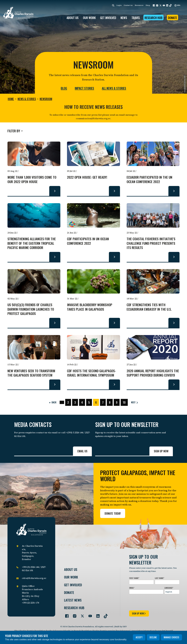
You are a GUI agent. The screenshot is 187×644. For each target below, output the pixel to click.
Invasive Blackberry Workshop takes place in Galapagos (90, 307)
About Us (71, 569)
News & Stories (27, 99)
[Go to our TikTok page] (105, 615)
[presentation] (150, 602)
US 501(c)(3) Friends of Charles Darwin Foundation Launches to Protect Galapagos (31, 309)
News (124, 18)
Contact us (128, 5)
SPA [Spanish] (177, 5)
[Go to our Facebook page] (66, 615)
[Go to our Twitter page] (81, 615)
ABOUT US (73, 18)
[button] (154, 5)
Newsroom (46, 99)
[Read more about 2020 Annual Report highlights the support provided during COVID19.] (174, 384)
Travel (136, 18)
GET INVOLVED (108, 18)
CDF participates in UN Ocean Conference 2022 (88, 241)
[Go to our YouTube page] (89, 615)
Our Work (71, 577)
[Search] (113, 5)
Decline (153, 637)
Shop (148, 5)
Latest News (73, 600)
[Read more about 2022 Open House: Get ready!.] (114, 191)
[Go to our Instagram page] (74, 615)
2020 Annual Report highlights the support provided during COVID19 (153, 373)
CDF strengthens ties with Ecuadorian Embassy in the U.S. (149, 307)
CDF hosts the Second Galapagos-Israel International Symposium (91, 373)
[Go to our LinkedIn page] (97, 615)
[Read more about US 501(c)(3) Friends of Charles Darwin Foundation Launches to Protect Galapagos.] (55, 323)
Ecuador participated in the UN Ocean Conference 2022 (149, 179)
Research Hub (153, 18)
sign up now (139, 613)
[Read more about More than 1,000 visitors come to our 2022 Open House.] (55, 191)
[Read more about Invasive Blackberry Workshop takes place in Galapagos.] (114, 323)
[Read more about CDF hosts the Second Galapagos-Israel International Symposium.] (114, 384)
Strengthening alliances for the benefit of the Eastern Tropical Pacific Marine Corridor (32, 243)
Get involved (73, 585)
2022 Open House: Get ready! (87, 177)
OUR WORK (89, 18)
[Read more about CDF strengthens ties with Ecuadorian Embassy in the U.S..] (174, 323)
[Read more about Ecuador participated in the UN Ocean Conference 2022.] (174, 191)
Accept (139, 637)
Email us (82, 451)
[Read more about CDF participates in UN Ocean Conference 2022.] (114, 257)
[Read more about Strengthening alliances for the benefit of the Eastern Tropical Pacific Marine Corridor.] (55, 257)
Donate (173, 18)
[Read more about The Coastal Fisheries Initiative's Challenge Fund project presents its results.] (174, 257)
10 (124, 402)
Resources (139, 5)
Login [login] (119, 5)
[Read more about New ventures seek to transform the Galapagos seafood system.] (55, 384)
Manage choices (171, 637)
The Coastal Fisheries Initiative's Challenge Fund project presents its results (151, 243)
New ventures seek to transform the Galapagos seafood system (31, 373)
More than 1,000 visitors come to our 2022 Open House (32, 179)
